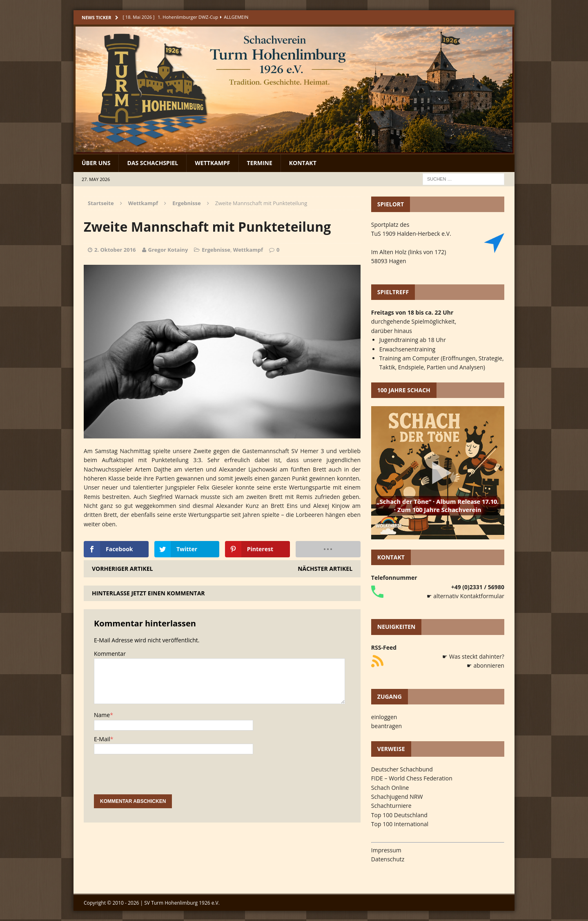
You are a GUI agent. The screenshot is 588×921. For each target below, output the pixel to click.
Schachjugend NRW (397, 797)
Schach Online (390, 788)
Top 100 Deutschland (399, 815)
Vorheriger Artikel (122, 569)
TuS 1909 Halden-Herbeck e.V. (411, 234)
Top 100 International (400, 824)
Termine (260, 163)
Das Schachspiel (153, 163)
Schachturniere (391, 806)
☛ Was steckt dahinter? (473, 656)
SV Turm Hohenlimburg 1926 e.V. (182, 903)
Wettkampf (212, 163)
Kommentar (110, 654)
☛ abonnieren (486, 665)
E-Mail (102, 739)
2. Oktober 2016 (115, 250)
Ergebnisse (216, 250)
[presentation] (156, 778)
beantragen (386, 726)
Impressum (386, 850)
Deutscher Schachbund (402, 769)
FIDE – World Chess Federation (412, 778)
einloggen (384, 717)
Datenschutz (388, 859)
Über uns (96, 163)
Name (102, 715)
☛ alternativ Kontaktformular (465, 596)
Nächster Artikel (325, 569)
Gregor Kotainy (168, 250)
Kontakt (303, 163)
